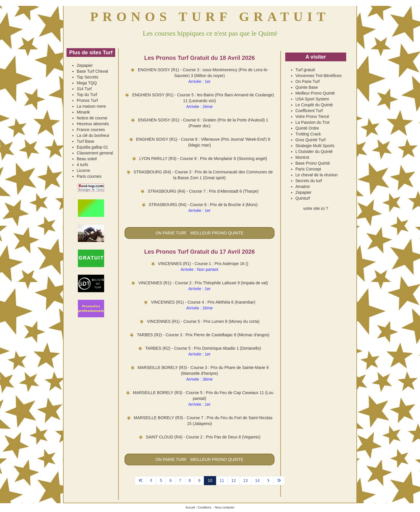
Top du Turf (87, 95)
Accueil (190, 507)
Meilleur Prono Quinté (315, 93)
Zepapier (85, 65)
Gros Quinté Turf (310, 140)
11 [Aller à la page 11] (222, 480)
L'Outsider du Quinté (314, 151)
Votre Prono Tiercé (312, 116)
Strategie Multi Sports (315, 146)
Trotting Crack (308, 134)
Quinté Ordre (307, 128)
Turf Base (85, 141)
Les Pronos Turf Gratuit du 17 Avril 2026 (199, 252)
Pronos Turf (87, 100)
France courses (91, 130)
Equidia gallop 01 (92, 147)
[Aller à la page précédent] (151, 481)
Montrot (302, 157)
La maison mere (91, 106)
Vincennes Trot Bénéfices (319, 76)
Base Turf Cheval (92, 71)
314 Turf (84, 89)
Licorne (83, 170)
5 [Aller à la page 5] (161, 480)
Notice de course (92, 118)
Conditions (204, 507)
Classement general (95, 153)
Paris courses (89, 176)
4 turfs (82, 165)
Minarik (83, 112)
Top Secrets (87, 77)
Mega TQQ (87, 83)
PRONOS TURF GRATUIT (210, 17)
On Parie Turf (308, 81)
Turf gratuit (305, 70)
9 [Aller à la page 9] (199, 480)
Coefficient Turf (309, 111)
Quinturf (303, 198)
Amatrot (303, 187)
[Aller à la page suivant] (268, 481)
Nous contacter (224, 507)
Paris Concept (308, 169)
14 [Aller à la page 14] (257, 480)
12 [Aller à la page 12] (234, 480)
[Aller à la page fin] (279, 481)
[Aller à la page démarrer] (141, 481)
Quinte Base (307, 87)
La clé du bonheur (93, 135)
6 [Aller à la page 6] (171, 480)
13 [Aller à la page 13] (246, 480)
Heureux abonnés (93, 124)
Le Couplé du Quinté (314, 105)
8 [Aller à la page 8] (190, 480)
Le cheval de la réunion (317, 175)
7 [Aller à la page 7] (180, 480)
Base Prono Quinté (313, 163)
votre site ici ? (316, 208)
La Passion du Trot (313, 122)
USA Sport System (312, 99)
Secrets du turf (309, 181)
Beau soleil (87, 159)
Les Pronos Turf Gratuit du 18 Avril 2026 (199, 58)
